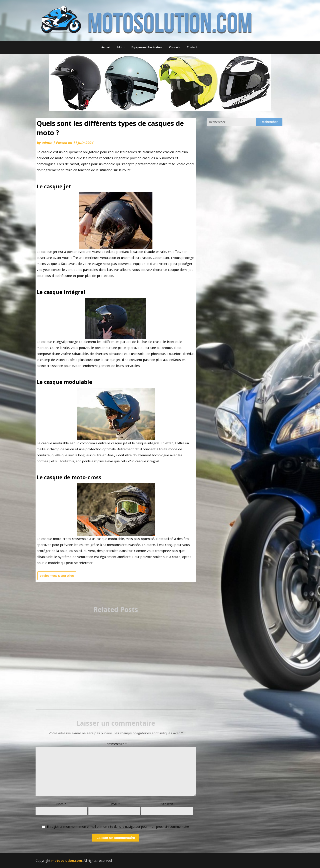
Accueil (106, 47)
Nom (61, 804)
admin (47, 143)
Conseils (174, 47)
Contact (192, 47)
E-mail (114, 804)
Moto (121, 47)
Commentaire (116, 744)
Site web (167, 804)
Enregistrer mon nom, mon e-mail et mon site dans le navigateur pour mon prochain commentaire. (118, 827)
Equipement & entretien (147, 47)
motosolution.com (67, 860)
